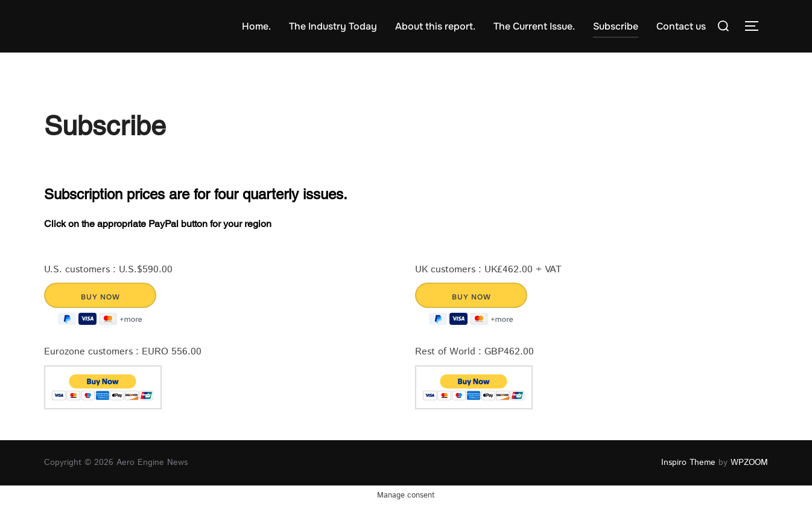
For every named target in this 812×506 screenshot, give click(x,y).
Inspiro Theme (688, 463)
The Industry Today (333, 26)
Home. (256, 26)
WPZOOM (749, 463)
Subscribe (616, 26)
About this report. (435, 26)
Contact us (681, 26)
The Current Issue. (534, 26)
